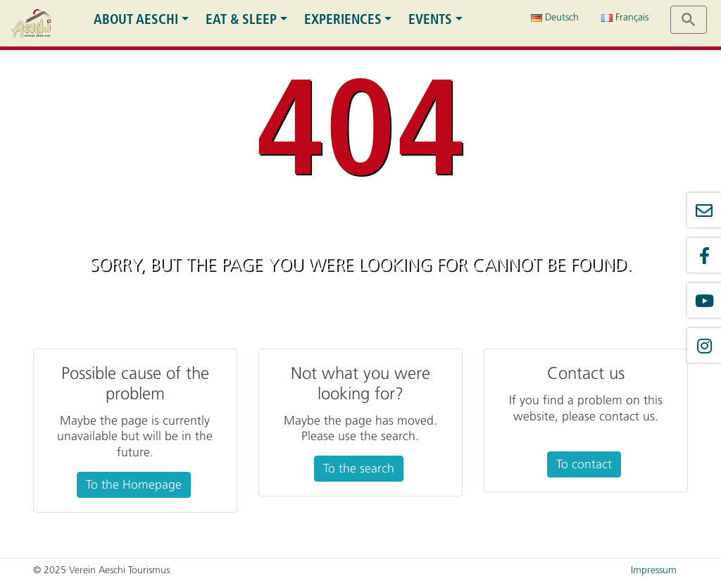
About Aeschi (136, 19)
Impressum (654, 570)
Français (625, 17)
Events (430, 19)
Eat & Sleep (241, 19)
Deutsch (555, 17)
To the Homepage (134, 484)
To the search (359, 468)
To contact (584, 464)
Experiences (343, 19)
